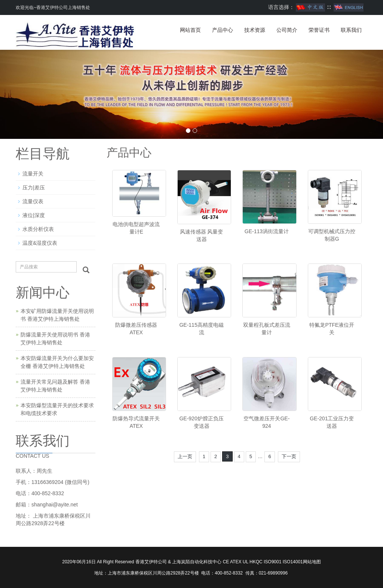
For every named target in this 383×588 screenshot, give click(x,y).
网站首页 (190, 30)
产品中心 (223, 30)
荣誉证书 (319, 30)
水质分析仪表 (38, 229)
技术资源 (255, 30)
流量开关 (33, 174)
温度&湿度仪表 (40, 243)
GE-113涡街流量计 (267, 231)
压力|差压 (34, 188)
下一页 (289, 456)
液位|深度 (34, 215)
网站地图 (312, 562)
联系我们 (351, 30)
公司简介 (287, 30)
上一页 (185, 456)
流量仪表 (33, 201)
